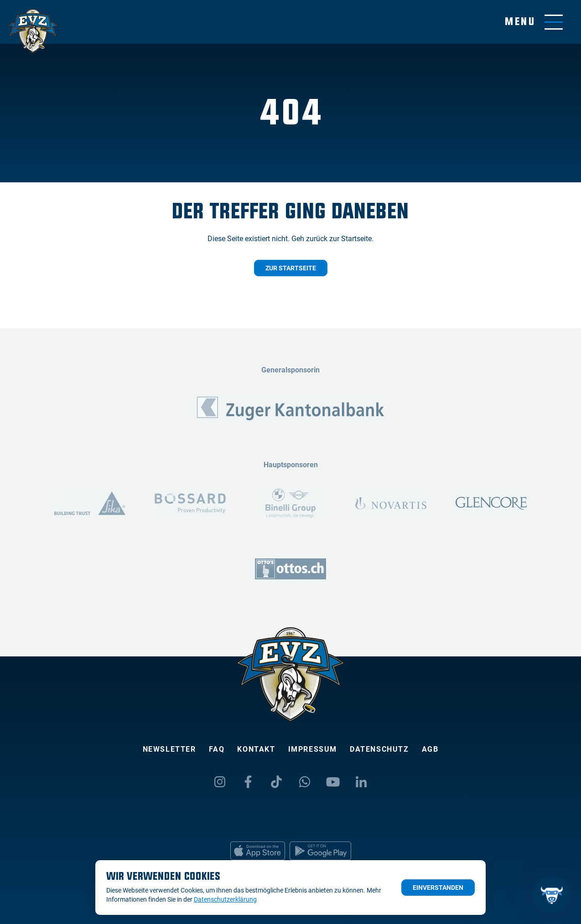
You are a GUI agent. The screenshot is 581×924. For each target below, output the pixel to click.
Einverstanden (438, 888)
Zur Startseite (291, 268)
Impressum (313, 749)
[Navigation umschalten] (534, 22)
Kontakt (256, 749)
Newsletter (169, 749)
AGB (430, 749)
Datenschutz (379, 749)
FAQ (217, 749)
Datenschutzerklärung (225, 899)
